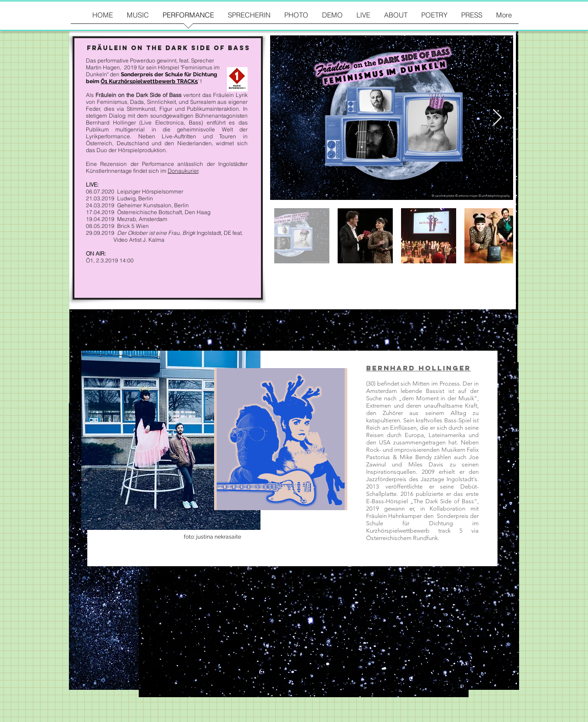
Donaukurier (183, 171)
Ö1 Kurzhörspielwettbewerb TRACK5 (149, 81)
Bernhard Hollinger (418, 368)
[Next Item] (497, 118)
